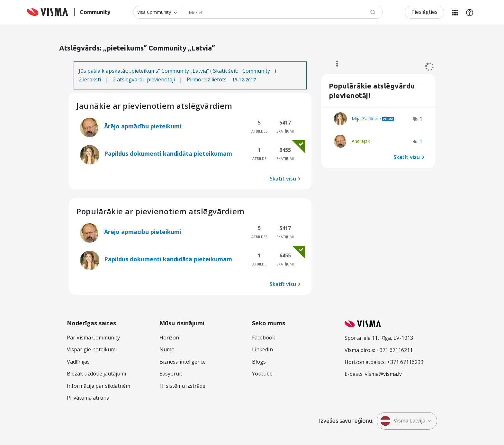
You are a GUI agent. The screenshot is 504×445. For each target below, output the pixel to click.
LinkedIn (262, 349)
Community (256, 71)
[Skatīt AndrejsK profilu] (361, 141)
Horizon (169, 338)
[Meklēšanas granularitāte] (157, 12)
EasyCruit (171, 374)
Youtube (262, 374)
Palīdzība (470, 12)
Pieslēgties (424, 12)
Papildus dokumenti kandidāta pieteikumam (168, 153)
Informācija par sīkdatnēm (99, 386)
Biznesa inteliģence (183, 362)
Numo (167, 349)
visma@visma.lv (383, 374)
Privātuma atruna (88, 398)
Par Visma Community (93, 338)
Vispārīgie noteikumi (92, 349)
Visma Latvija (403, 421)
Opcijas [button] (334, 64)
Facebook (264, 338)
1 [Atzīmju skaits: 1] (421, 119)
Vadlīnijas (78, 362)
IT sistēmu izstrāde (182, 386)
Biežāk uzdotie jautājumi (96, 374)
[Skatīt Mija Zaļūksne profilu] (366, 119)
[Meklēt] (282, 12)
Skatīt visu (283, 178)
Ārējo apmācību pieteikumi (143, 126)
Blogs (259, 362)
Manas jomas (455, 12)
